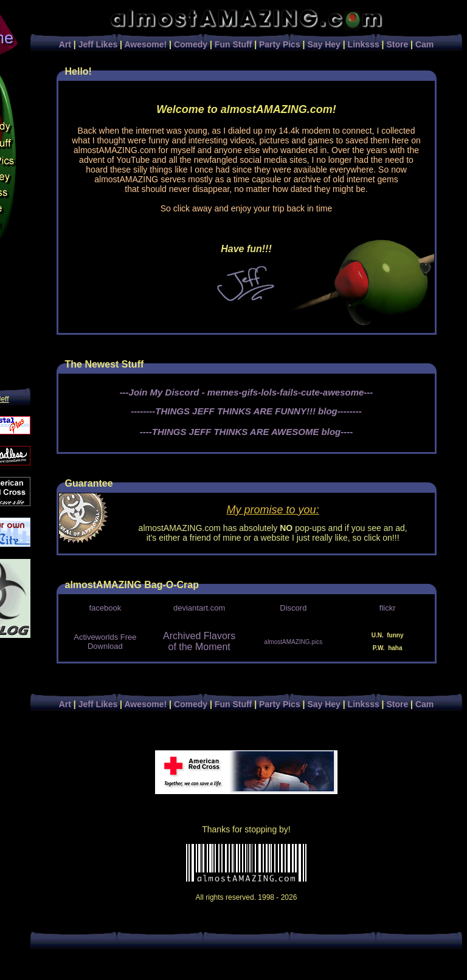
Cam (424, 44)
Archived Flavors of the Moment (199, 641)
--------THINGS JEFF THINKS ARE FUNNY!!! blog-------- (246, 411)
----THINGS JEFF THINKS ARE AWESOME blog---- (247, 432)
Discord (293, 608)
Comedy (191, 44)
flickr (388, 608)
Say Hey (323, 44)
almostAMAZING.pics (294, 642)
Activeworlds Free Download (105, 642)
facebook (105, 608)
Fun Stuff (233, 44)
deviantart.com (199, 608)
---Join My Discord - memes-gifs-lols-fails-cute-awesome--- (247, 392)
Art (65, 44)
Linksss (364, 44)
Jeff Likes (98, 44)
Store (397, 44)
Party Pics (280, 44)
